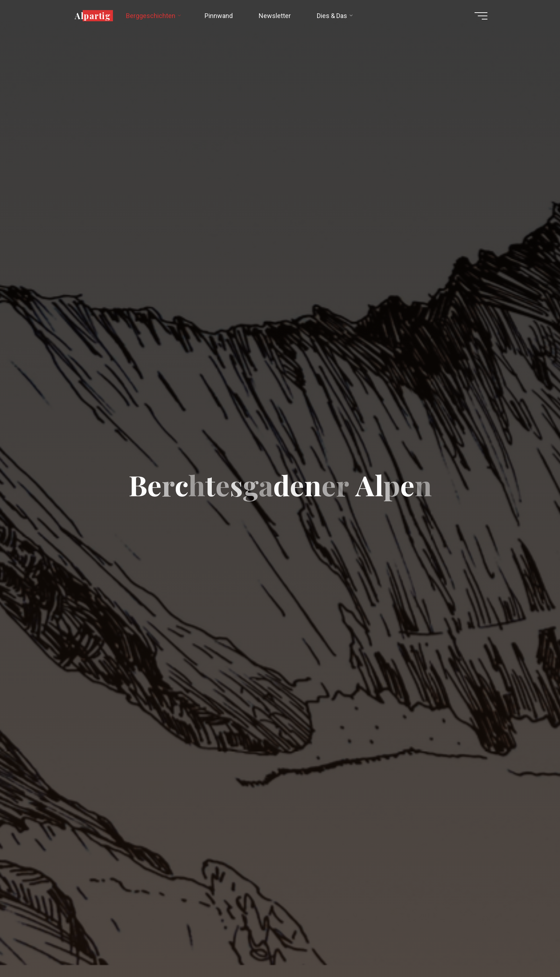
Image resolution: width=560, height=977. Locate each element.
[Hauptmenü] (481, 16)
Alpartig (93, 15)
